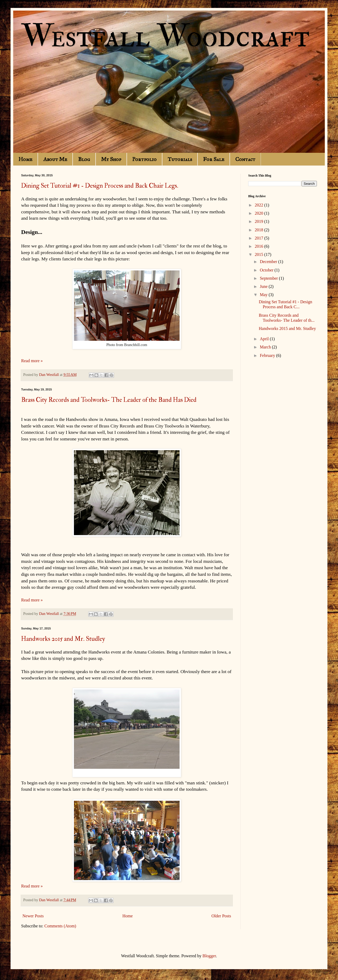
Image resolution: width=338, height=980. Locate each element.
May (264, 295)
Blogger (209, 956)
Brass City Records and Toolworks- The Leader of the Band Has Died (109, 400)
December (269, 262)
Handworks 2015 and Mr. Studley (63, 639)
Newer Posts (33, 916)
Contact (245, 159)
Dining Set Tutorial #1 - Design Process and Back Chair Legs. (100, 186)
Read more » (32, 361)
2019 (260, 221)
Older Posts (221, 916)
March (266, 347)
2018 (260, 230)
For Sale (214, 159)
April (265, 339)
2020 (260, 213)
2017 (260, 238)
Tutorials (180, 159)
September (269, 278)
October (267, 270)
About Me (55, 159)
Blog (84, 159)
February (268, 355)
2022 (260, 205)
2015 (260, 254)
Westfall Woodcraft (165, 36)
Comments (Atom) (60, 926)
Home (25, 159)
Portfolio (144, 159)
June (264, 286)
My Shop (111, 159)
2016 (260, 246)
